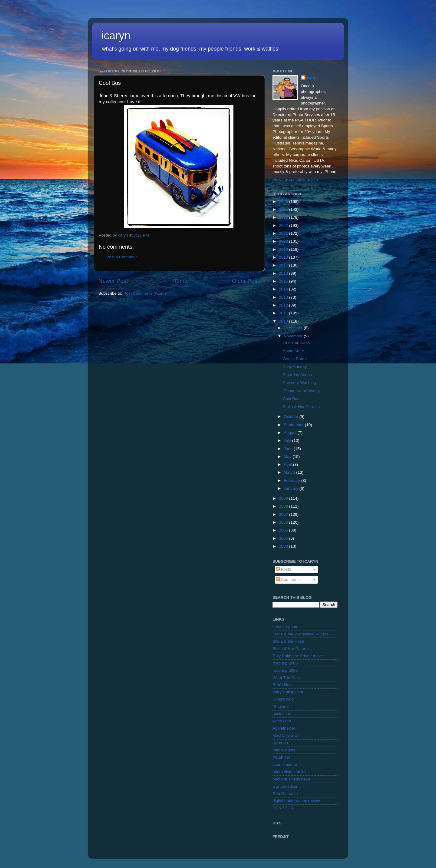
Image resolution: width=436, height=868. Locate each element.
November (294, 336)
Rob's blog (282, 685)
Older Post (245, 281)
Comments (288, 580)
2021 (284, 233)
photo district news (289, 772)
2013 (284, 297)
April (288, 464)
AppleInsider (284, 728)
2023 (284, 217)
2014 (284, 289)
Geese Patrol (295, 359)
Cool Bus (291, 399)
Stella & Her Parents (301, 407)
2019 (284, 249)
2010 (284, 321)
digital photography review (296, 801)
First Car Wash (296, 343)
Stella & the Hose (288, 641)
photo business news (292, 779)
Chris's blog (283, 699)
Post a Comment (122, 257)
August (291, 433)
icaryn (116, 36)
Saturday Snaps (297, 375)
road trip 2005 (285, 663)
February (292, 480)
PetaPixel (281, 757)
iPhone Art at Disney (301, 391)
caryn (312, 78)
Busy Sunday (295, 367)
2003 (284, 546)
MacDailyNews (286, 735)
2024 (284, 209)
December (294, 328)
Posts (284, 569)
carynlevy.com (285, 627)
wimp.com (282, 721)
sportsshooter (285, 765)
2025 (284, 202)
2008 (284, 506)
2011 (284, 313)
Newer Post (113, 281)
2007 (284, 514)
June (289, 449)
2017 (284, 265)
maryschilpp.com (288, 692)
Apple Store (294, 351)
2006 (284, 522)
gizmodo (280, 743)
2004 (284, 538)
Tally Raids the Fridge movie (298, 656)
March (290, 472)
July (288, 441)
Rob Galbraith (285, 794)
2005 (284, 530)
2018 (284, 257)
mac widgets (284, 750)
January (292, 488)
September (294, 425)
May (288, 457)
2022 (284, 225)
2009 (284, 498)
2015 (284, 281)
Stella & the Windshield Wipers (301, 634)
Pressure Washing (299, 383)
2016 (284, 273)
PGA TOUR (283, 808)
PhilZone (281, 706)
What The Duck (287, 678)
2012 (284, 305)
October (292, 417)
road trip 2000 (285, 670)
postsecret (282, 714)
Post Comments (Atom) (145, 293)
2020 (284, 241)
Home (180, 281)
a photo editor (285, 786)
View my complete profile (295, 179)
